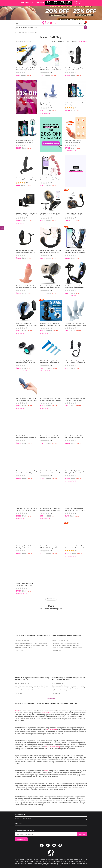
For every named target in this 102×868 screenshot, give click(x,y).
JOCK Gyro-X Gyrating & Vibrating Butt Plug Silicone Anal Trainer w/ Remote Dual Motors (50, 325)
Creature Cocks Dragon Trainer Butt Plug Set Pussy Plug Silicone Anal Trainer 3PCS (26, 510)
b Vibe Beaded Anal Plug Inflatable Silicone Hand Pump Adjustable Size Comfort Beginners (75, 363)
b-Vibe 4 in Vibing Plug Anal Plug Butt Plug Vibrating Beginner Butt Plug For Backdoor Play (27, 400)
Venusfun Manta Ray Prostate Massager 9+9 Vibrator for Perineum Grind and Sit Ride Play (75, 215)
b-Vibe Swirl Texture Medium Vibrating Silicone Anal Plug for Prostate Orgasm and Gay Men (74, 142)
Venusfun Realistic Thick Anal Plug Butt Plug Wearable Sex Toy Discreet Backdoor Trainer (26, 288)
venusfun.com (24, 859)
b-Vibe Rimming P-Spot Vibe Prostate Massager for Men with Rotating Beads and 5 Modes (51, 510)
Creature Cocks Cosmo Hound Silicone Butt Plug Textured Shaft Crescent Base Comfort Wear (50, 438)
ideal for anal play (52, 730)
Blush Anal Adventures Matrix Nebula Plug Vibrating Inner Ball (25, 141)
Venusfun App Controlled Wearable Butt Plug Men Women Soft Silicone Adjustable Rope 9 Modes (50, 215)
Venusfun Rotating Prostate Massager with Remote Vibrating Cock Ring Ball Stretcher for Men (74, 288)
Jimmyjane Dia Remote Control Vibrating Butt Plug (49, 104)
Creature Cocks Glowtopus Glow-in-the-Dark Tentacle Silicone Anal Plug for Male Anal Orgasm (51, 473)
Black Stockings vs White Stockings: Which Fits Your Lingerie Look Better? (69, 679)
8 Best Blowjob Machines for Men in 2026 (67, 635)
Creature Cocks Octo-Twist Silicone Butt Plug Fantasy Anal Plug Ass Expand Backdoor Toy (75, 438)
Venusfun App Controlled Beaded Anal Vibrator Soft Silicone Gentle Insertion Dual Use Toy (74, 510)
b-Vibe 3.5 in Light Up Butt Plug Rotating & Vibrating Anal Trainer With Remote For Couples (25, 363)
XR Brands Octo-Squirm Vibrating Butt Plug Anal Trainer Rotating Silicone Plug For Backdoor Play (74, 473)
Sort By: (54, 41)
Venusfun (17, 711)
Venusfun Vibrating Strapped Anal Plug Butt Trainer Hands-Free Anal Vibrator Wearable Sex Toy (50, 288)
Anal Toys (22, 32)
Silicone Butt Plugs (32, 32)
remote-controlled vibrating (53, 747)
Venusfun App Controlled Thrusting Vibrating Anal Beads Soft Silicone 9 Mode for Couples (26, 548)
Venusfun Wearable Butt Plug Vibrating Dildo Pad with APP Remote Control (51, 70)
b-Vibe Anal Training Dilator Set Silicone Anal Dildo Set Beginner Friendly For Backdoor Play (50, 363)
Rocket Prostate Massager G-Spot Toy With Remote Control (74, 69)
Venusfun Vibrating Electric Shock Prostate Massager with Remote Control (25, 70)
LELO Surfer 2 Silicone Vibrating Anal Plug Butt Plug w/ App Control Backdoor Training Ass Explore (26, 215)
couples (46, 771)
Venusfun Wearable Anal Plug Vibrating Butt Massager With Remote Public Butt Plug (49, 548)
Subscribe (82, 834)
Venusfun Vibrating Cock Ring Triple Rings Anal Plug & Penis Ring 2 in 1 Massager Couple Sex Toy (26, 252)
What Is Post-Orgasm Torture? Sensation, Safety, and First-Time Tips (32, 679)
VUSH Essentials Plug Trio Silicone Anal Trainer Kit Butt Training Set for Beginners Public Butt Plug (75, 325)
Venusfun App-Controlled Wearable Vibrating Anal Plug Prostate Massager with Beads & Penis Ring (75, 400)
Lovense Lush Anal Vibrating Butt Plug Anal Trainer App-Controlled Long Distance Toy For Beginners (74, 548)
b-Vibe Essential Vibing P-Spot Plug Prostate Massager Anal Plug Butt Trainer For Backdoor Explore (50, 400)
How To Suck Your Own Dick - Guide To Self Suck (32, 635)
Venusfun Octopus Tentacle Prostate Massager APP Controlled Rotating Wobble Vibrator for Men (26, 180)
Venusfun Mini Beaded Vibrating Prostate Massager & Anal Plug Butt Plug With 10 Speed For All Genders (26, 438)
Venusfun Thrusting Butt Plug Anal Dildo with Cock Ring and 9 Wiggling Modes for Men (75, 252)
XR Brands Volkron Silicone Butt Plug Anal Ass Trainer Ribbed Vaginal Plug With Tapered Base (26, 473)
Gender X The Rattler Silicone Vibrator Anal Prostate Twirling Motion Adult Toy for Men (25, 585)
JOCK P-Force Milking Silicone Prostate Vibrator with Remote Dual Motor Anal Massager (26, 325)
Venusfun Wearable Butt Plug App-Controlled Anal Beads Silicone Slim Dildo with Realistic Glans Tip (50, 180)
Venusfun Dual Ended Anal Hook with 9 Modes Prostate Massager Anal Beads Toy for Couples (51, 252)
